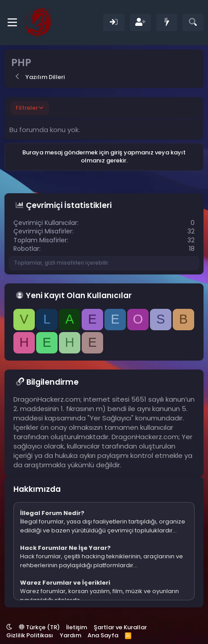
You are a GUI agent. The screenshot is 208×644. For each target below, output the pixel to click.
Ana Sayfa (103, 635)
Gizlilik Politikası (30, 635)
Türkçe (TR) (39, 627)
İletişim (77, 627)
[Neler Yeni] (167, 23)
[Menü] (12, 22)
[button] (9, 627)
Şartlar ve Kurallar (120, 627)
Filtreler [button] (27, 108)
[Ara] (193, 23)
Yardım (71, 635)
